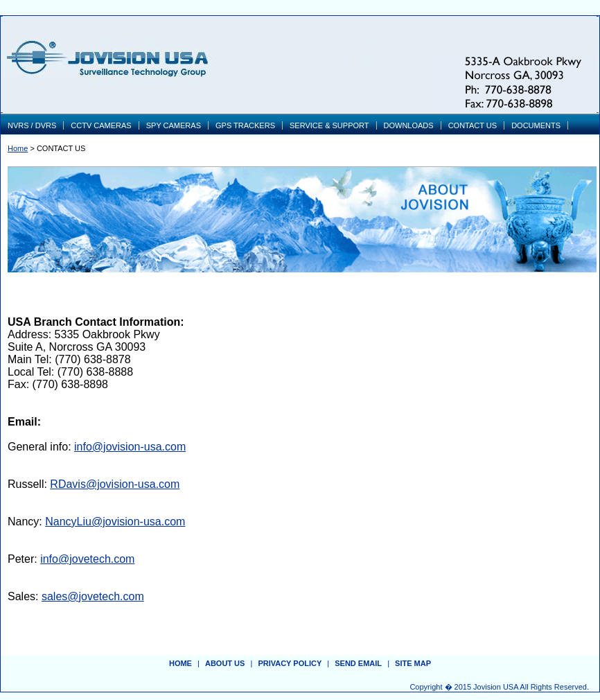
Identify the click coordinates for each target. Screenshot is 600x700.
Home (18, 148)
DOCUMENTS (536, 125)
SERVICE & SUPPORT (329, 125)
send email (358, 663)
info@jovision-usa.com (130, 447)
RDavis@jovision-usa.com (115, 484)
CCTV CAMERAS (101, 125)
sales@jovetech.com (93, 596)
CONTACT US (473, 125)
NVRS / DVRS (32, 125)
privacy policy (290, 663)
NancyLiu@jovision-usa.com (115, 522)
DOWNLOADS (409, 125)
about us (225, 663)
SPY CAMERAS (174, 125)
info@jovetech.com (87, 559)
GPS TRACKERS (245, 125)
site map (413, 663)
